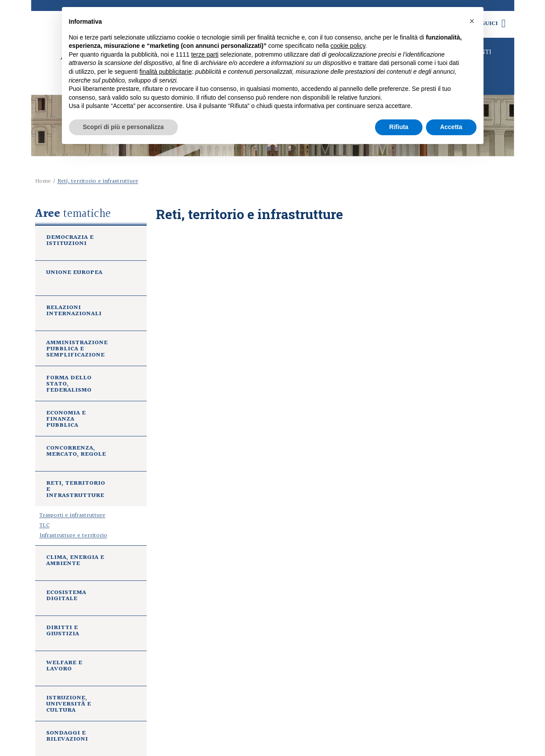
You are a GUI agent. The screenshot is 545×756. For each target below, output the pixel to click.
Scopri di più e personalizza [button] (123, 127)
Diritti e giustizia (63, 632)
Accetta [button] (451, 127)
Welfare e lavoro (64, 667)
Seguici (492, 23)
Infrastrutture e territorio (73, 536)
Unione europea (74, 274)
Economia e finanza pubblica (66, 420)
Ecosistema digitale (66, 597)
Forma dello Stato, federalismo (69, 385)
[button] (472, 21)
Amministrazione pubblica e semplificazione (77, 350)
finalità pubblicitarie (166, 72)
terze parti (205, 54)
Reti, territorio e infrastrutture (76, 490)
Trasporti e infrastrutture (72, 515)
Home (43, 181)
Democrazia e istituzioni (70, 241)
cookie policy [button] (348, 46)
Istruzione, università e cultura (69, 705)
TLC (45, 526)
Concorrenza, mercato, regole (76, 452)
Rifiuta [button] (399, 127)
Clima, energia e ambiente (75, 562)
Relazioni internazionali (74, 312)
